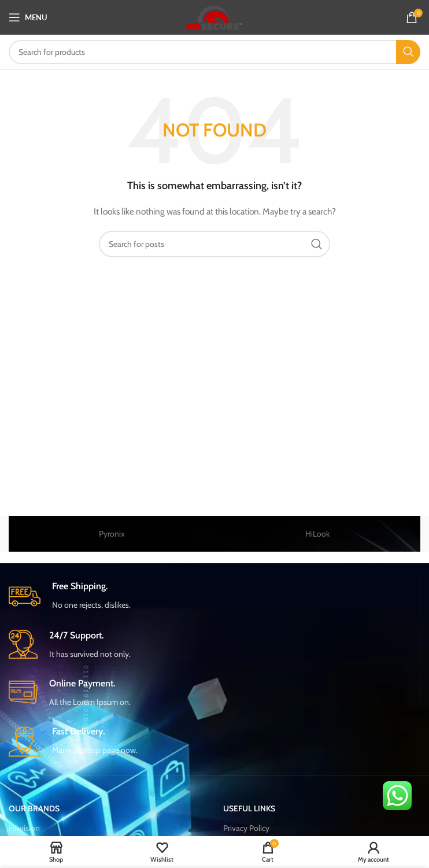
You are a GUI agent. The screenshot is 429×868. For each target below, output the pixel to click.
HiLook (317, 534)
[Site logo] (215, 16)
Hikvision (24, 828)
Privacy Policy (246, 828)
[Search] (214, 52)
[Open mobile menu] (28, 17)
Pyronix (112, 534)
